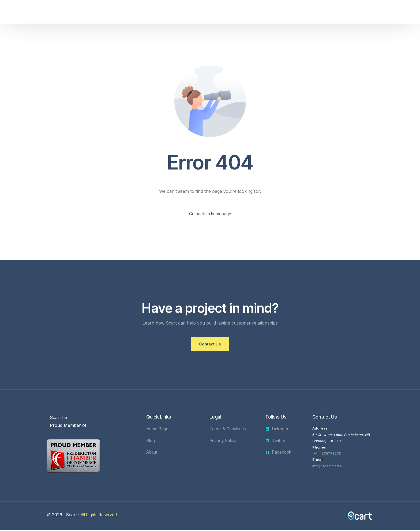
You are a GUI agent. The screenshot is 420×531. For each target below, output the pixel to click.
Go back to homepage (210, 214)
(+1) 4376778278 (327, 454)
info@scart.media (327, 467)
